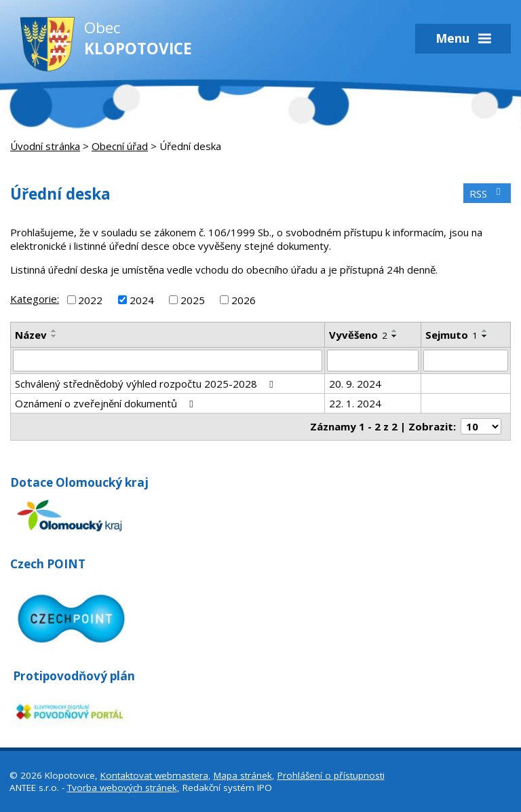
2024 (142, 299)
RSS (487, 193)
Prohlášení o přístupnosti (331, 775)
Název (31, 335)
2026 (244, 299)
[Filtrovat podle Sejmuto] (466, 361)
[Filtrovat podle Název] (168, 361)
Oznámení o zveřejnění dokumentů (106, 403)
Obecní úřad (120, 146)
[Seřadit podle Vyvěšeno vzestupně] (395, 331)
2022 (90, 299)
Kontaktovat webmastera (154, 775)
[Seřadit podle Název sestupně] (54, 336)
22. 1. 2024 (355, 403)
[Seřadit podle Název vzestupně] (54, 331)
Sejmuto (451, 335)
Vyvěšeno (358, 335)
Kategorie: (35, 299)
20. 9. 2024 (355, 384)
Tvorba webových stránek (122, 788)
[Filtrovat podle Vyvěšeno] (373, 361)
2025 (193, 299)
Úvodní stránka (45, 146)
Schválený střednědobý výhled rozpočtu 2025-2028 (146, 384)
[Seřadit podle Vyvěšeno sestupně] (395, 336)
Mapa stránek (243, 775)
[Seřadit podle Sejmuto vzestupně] (485, 331)
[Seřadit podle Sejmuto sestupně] (485, 336)
